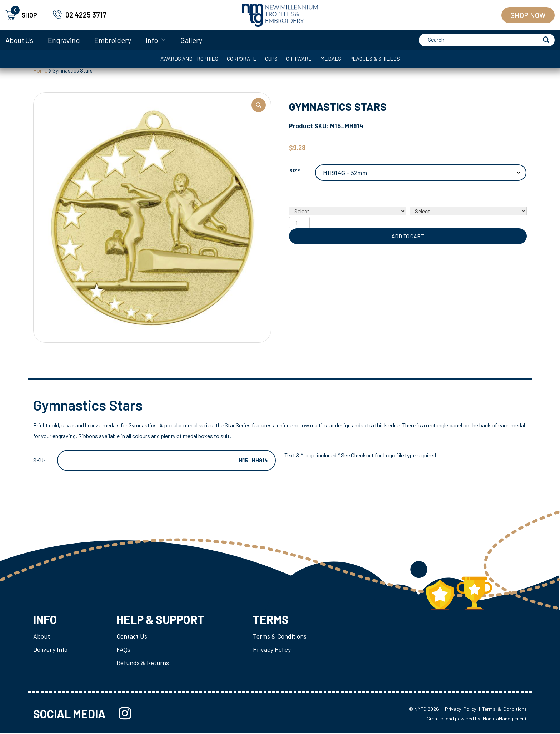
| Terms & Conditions (503, 710)
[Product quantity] (299, 224)
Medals (331, 59)
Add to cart (408, 238)
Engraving (64, 40)
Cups (271, 59)
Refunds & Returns (143, 664)
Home (40, 70)
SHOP (21, 15)
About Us (19, 40)
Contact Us (132, 637)
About (42, 637)
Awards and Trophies (189, 59)
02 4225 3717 (86, 15)
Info (152, 40)
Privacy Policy (272, 650)
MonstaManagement (505, 720)
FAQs (123, 650)
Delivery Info (50, 650)
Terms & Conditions (280, 637)
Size (295, 172)
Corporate (242, 59)
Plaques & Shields (375, 59)
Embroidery (113, 40)
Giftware (299, 59)
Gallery (191, 40)
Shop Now (528, 15)
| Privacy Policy (459, 710)
